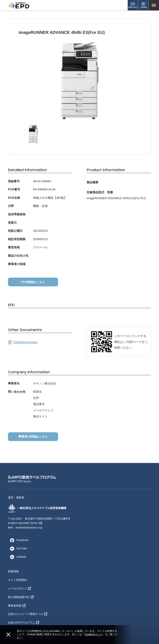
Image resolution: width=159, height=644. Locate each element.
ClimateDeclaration (23, 342)
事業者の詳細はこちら (33, 436)
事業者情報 (17, 606)
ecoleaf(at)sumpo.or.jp (29, 527)
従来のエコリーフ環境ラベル (28, 614)
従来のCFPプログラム (24, 623)
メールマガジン (19, 589)
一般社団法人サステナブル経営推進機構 (37, 508)
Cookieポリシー (93, 634)
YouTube (17, 548)
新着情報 (13, 571)
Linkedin (17, 557)
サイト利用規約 (17, 580)
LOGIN (143, 5)
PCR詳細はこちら (33, 282)
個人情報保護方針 (21, 597)
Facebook (18, 540)
